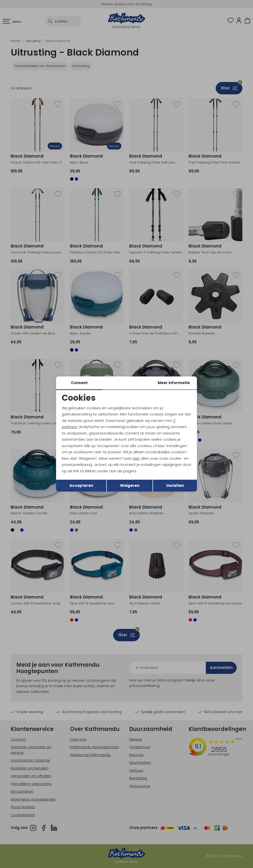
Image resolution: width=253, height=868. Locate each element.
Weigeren (130, 486)
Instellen (175, 486)
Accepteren (81, 486)
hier (136, 458)
